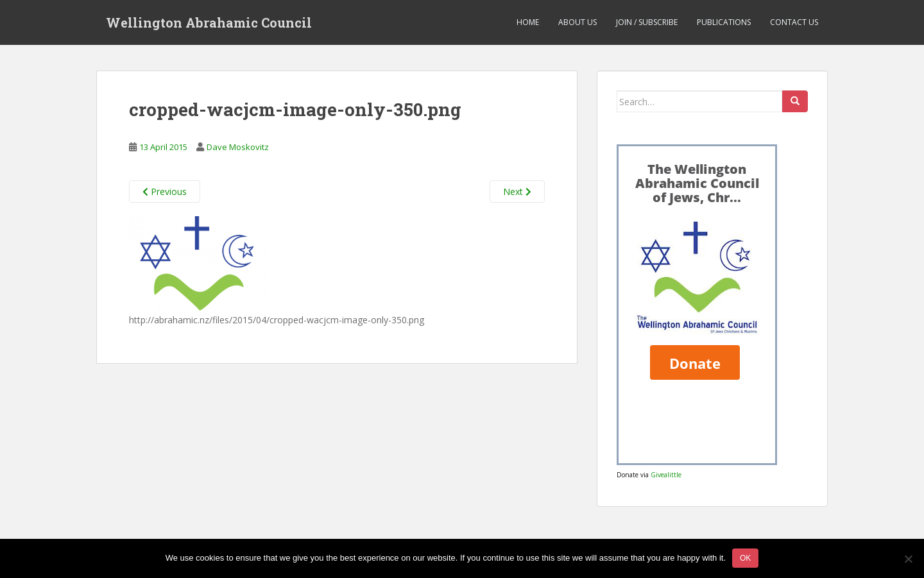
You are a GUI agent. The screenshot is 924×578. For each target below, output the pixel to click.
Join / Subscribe (647, 22)
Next (517, 191)
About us (577, 22)
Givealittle (666, 475)
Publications (724, 22)
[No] (908, 559)
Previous (165, 191)
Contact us (794, 22)
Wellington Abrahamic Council (209, 22)
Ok (745, 558)
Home (528, 22)
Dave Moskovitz (238, 147)
